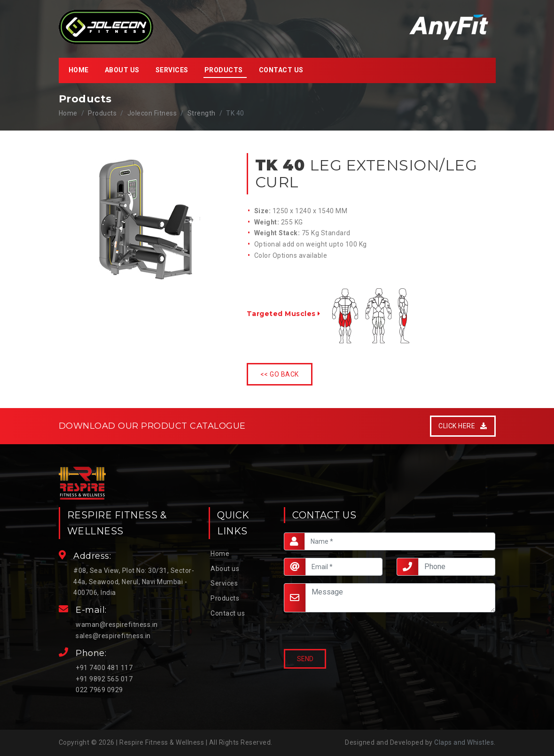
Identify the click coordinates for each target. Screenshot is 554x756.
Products (225, 598)
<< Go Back (280, 374)
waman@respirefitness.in (117, 625)
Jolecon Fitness (152, 113)
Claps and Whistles (464, 742)
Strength (202, 113)
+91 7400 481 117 (104, 668)
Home (79, 70)
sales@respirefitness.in (113, 636)
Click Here (463, 426)
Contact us (281, 70)
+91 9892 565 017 (104, 679)
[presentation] (329, 631)
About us (122, 70)
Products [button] (224, 70)
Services (172, 70)
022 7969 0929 (99, 690)
